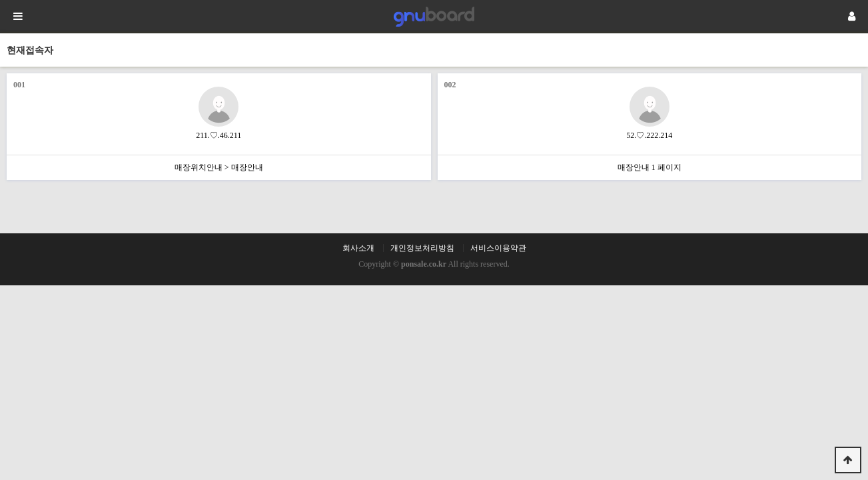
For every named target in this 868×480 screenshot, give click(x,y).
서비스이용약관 (498, 248)
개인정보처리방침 (422, 248)
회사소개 (358, 248)
